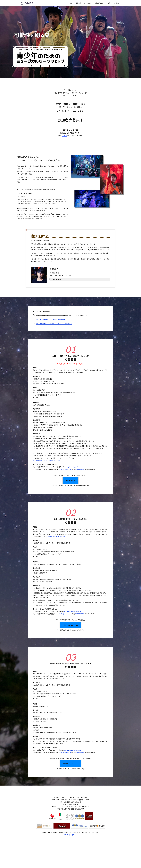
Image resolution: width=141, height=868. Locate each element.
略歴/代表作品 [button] (55, 279)
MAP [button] (35, 398)
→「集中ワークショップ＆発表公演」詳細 (46, 461)
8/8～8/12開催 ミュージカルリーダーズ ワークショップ (54, 324)
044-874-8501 (80, 469)
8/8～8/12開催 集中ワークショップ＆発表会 (50, 320)
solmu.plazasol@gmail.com (73, 467)
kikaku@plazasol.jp (65, 469)
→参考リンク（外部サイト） (58, 537)
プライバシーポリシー (70, 835)
